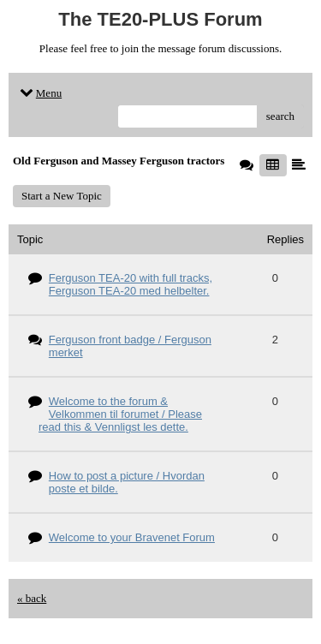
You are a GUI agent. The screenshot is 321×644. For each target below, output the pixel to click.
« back (32, 598)
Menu (39, 93)
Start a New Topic (62, 196)
